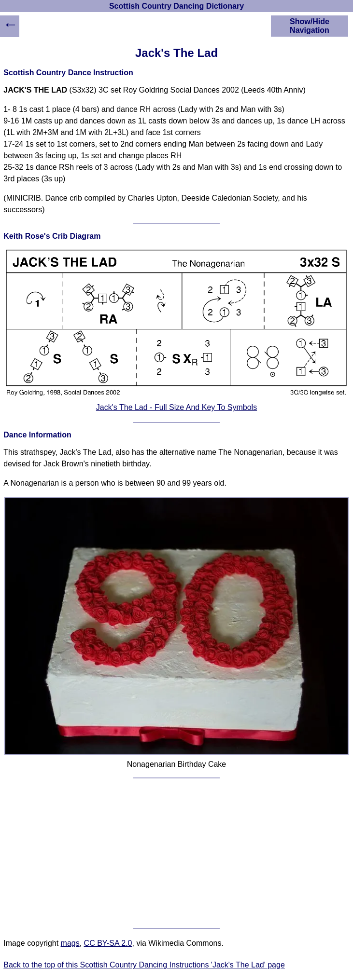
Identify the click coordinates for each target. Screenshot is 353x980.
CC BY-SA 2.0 (108, 943)
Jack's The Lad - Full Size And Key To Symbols (176, 407)
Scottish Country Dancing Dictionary (176, 6)
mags (70, 943)
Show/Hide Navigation (310, 26)
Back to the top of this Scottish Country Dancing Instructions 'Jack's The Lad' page (144, 965)
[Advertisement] (177, 853)
